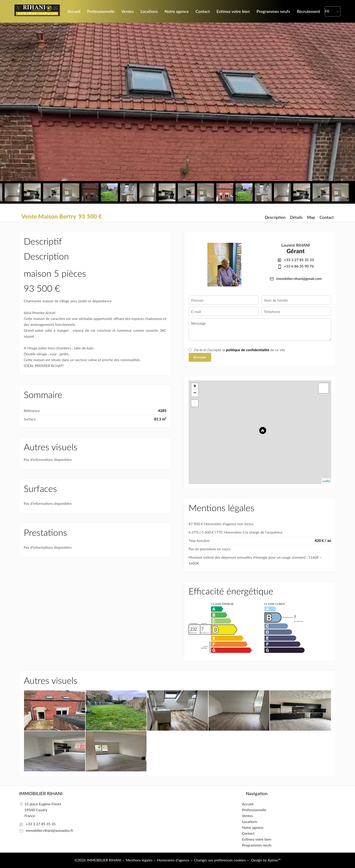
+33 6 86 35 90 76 (299, 266)
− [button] (195, 393)
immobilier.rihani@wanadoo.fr (49, 830)
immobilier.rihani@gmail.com (299, 278)
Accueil (37, 11)
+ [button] (195, 386)
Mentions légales (139, 860)
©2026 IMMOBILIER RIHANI (98, 860)
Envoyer (200, 357)
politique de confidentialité (248, 350)
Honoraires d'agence (173, 860)
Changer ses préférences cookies (220, 860)
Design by (265, 860)
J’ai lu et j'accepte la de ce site (240, 350)
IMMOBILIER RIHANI (41, 793)
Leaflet (326, 481)
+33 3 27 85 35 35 (299, 260)
